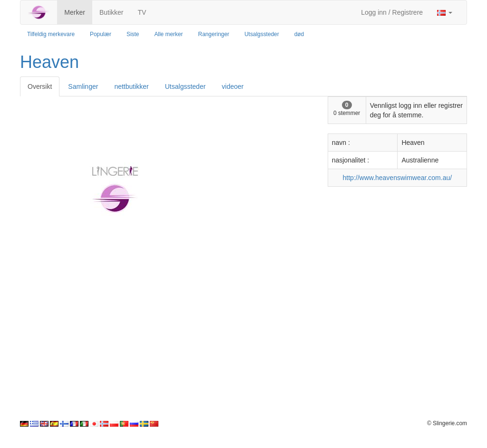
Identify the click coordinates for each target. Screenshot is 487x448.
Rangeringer (214, 34)
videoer (233, 86)
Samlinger (83, 86)
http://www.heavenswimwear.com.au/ (398, 178)
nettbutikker (131, 86)
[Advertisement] (243, 353)
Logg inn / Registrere (392, 12)
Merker (75, 12)
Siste (133, 34)
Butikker (112, 12)
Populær (101, 34)
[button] (445, 12)
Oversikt (40, 86)
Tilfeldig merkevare (51, 34)
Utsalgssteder (262, 34)
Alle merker (168, 34)
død (299, 34)
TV (142, 12)
